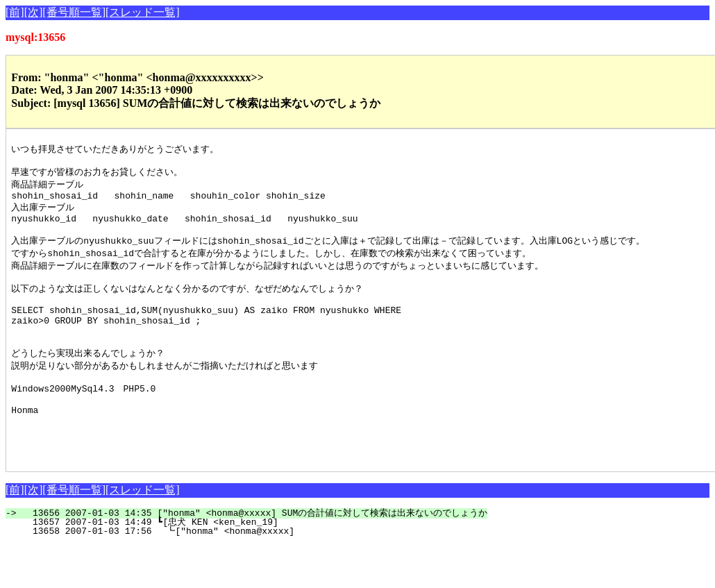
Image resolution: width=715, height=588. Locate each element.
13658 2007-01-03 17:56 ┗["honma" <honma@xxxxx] (256, 574)
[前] (15, 12)
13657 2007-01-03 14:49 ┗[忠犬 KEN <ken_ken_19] (255, 565)
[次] (34, 12)
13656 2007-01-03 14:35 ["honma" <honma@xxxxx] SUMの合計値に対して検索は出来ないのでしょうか (254, 556)
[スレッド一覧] (143, 12)
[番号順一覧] (74, 12)
